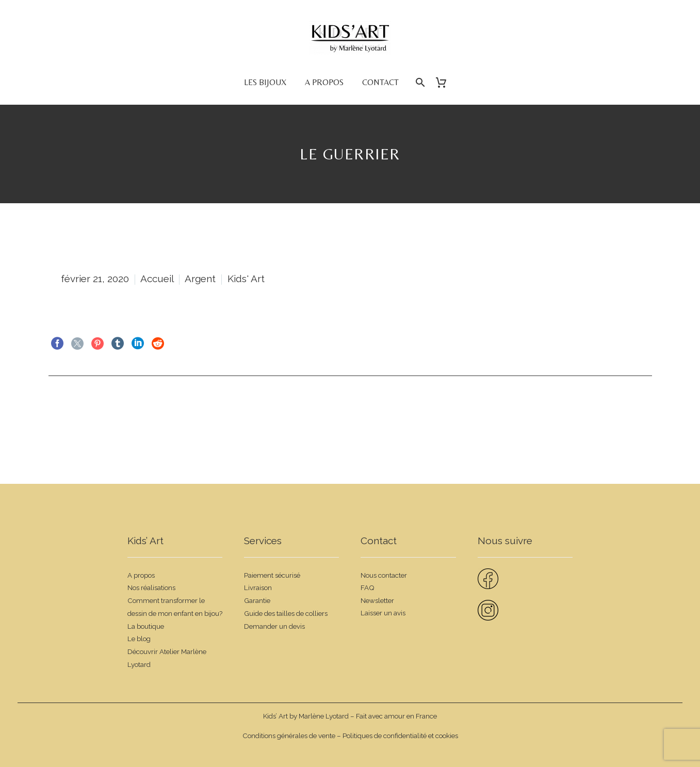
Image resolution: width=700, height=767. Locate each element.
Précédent (76, 407)
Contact (380, 82)
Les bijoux (265, 82)
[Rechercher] (420, 83)
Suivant (629, 407)
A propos (324, 82)
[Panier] (445, 83)
